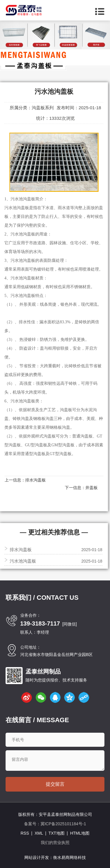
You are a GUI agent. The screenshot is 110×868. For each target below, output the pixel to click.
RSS (25, 833)
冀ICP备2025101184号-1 (63, 824)
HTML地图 (80, 833)
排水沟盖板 (35, 480)
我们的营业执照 (55, 843)
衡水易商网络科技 (70, 857)
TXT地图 (56, 833)
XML (39, 833)
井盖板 (92, 488)
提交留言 (55, 784)
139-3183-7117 (40, 623)
